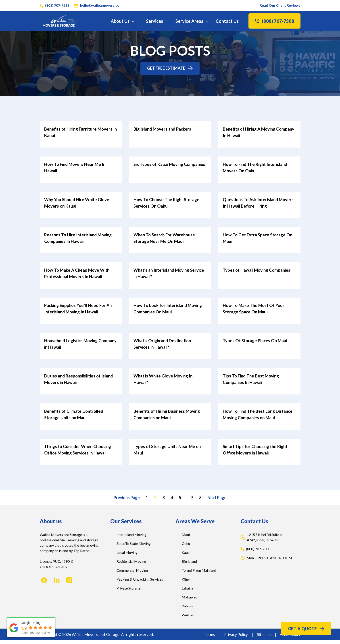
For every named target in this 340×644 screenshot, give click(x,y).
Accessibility (290, 638)
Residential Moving (131, 565)
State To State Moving (134, 547)
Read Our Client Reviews (280, 5)
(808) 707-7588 (57, 5)
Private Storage (128, 592)
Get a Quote (306, 627)
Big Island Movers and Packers (164, 131)
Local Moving (127, 556)
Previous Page (127, 501)
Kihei (186, 583)
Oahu (186, 547)
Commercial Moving (132, 574)
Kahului (187, 610)
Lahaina (188, 592)
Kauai (186, 556)
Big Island (189, 565)
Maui (186, 538)
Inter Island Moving (131, 538)
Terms (208, 638)
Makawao (190, 601)
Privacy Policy (235, 638)
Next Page (217, 501)
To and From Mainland (199, 574)
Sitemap (263, 638)
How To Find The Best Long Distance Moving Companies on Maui (255, 416)
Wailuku (188, 619)
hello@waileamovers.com (101, 5)
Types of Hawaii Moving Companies (259, 270)
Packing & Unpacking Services (140, 583)
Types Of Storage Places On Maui (257, 340)
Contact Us (227, 21)
